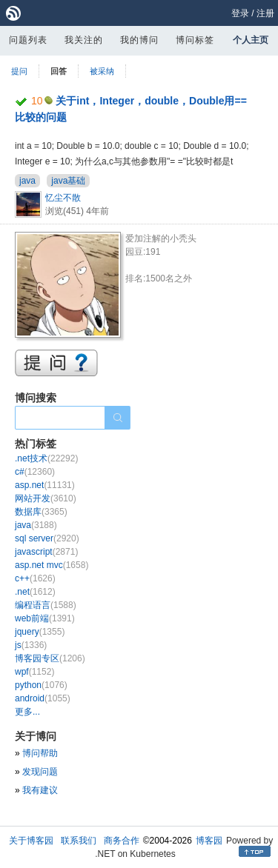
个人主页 (251, 40)
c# (35, 472)
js (31, 645)
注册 (265, 13)
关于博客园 (31, 841)
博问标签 (195, 40)
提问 (19, 71)
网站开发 (46, 498)
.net (35, 592)
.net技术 (46, 458)
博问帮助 (40, 753)
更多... (27, 712)
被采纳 (102, 71)
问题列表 (28, 40)
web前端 (45, 618)
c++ (35, 578)
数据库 (41, 512)
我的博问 (139, 40)
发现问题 (40, 772)
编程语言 (46, 605)
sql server (47, 538)
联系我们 (79, 841)
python (41, 685)
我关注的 (84, 40)
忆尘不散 (63, 198)
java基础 (68, 181)
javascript (46, 552)
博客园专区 (50, 658)
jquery (40, 632)
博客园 (209, 841)
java (27, 181)
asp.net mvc (52, 565)
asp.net (45, 485)
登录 (240, 13)
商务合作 (122, 841)
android (43, 698)
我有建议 (40, 790)
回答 (59, 71)
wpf (34, 672)
